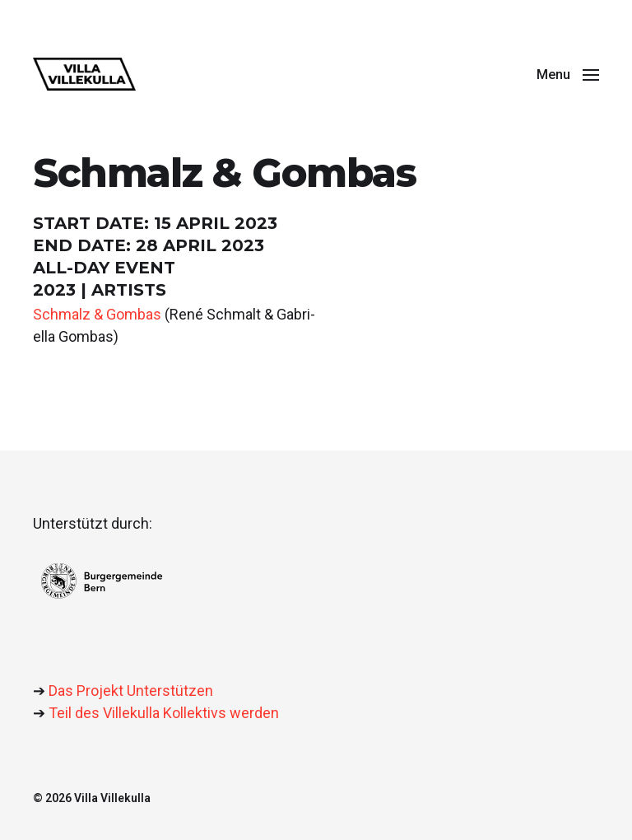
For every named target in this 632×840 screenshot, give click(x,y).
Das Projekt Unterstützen (131, 691)
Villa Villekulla (112, 798)
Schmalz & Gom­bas (97, 314)
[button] (568, 74)
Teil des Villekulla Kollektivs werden (164, 713)
